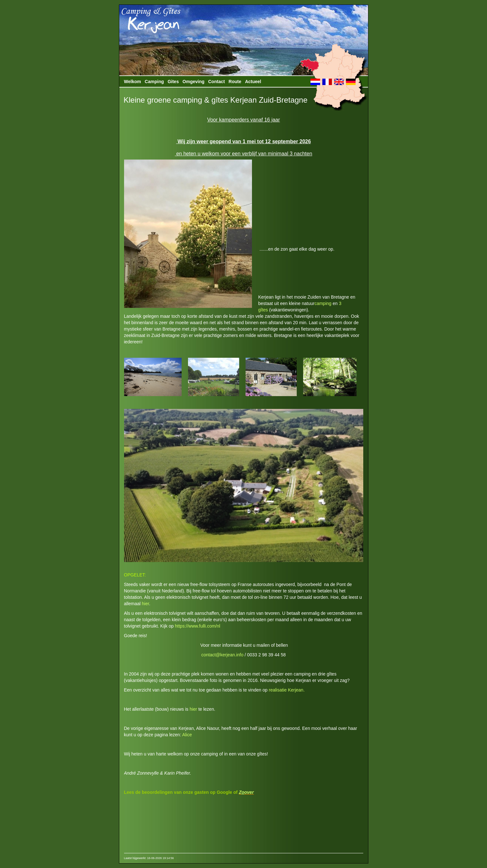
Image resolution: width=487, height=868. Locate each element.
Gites (173, 82)
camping (323, 303)
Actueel (253, 82)
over (249, 792)
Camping (154, 82)
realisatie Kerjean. (287, 690)
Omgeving (193, 82)
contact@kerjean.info (222, 655)
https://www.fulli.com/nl (198, 626)
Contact (216, 82)
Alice (187, 735)
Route (235, 82)
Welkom (133, 82)
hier (146, 604)
